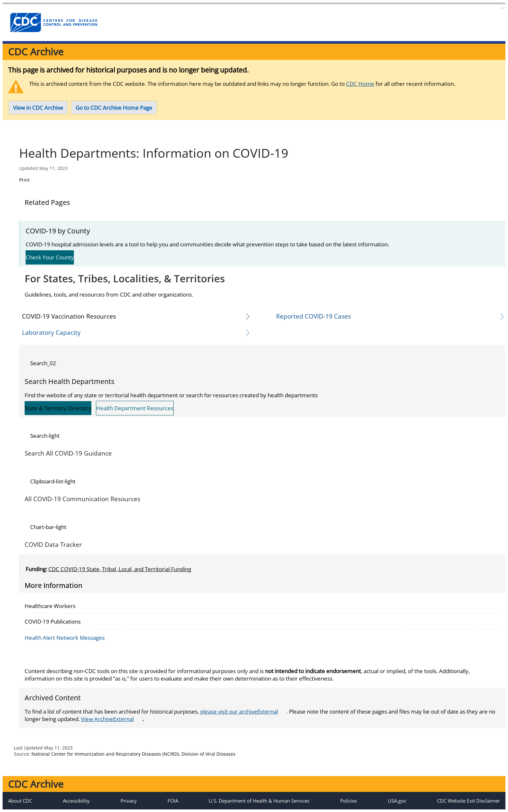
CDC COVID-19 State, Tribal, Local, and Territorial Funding (120, 569)
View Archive (111, 719)
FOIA (173, 801)
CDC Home (360, 84)
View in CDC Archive (38, 108)
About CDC (20, 801)
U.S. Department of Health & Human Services (259, 801)
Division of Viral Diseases (208, 754)
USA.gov (397, 801)
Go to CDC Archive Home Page (114, 108)
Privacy (129, 801)
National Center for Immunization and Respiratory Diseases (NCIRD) (105, 754)
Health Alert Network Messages (65, 638)
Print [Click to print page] (24, 180)
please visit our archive (242, 711)
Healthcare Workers (50, 606)
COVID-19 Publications (53, 621)
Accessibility (76, 801)
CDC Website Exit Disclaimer (468, 801)
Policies (349, 801)
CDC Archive (36, 52)
